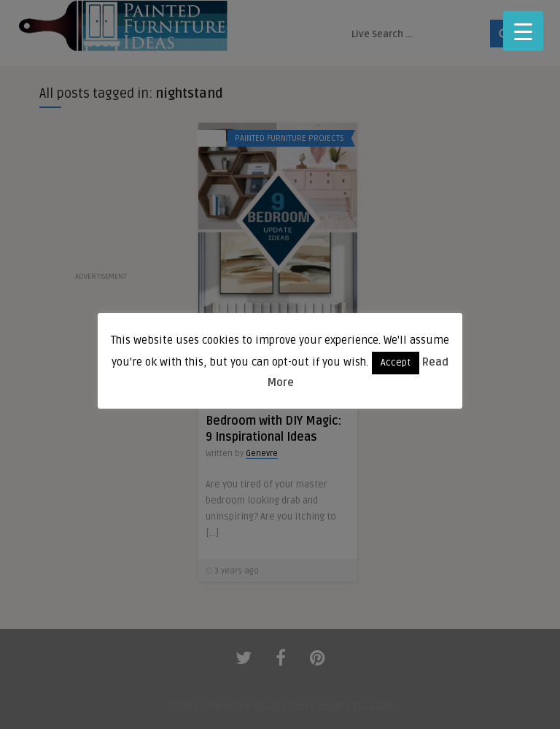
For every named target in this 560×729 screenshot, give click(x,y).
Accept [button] (396, 363)
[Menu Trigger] (523, 31)
